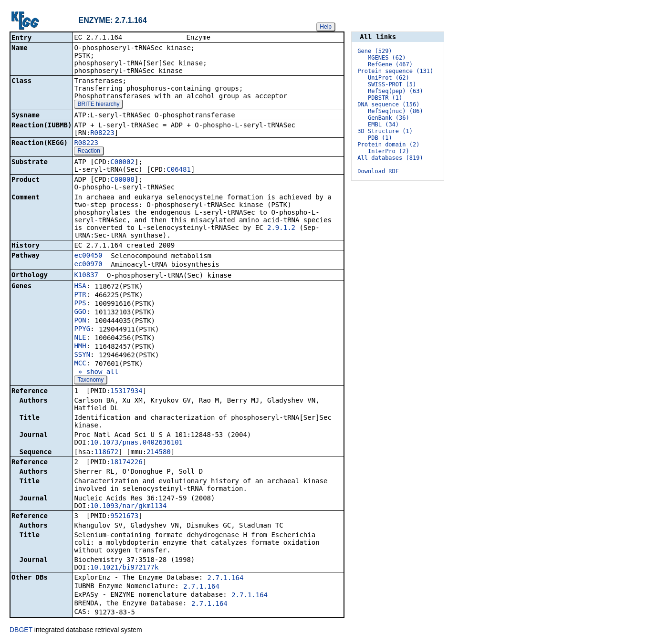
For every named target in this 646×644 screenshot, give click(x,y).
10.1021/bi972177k (124, 568)
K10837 (86, 276)
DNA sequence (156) (388, 104)
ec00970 (88, 265)
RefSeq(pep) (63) (396, 91)
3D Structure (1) (385, 131)
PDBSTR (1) (385, 98)
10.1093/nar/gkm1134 (128, 507)
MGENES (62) (387, 58)
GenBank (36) (389, 118)
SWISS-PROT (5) (392, 84)
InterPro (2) (389, 151)
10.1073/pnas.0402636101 (136, 443)
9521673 (124, 517)
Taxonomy (90, 381)
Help (326, 27)
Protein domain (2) (388, 145)
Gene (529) (375, 51)
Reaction (89, 152)
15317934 (126, 392)
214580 (159, 453)
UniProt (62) (389, 78)
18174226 (126, 463)
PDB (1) (380, 138)
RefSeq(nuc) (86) (396, 111)
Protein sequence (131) (395, 71)
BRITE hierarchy (98, 105)
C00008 (122, 180)
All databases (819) (390, 158)
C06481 (179, 170)
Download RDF (378, 171)
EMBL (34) (383, 125)
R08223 (102, 134)
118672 (107, 453)
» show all (96, 373)
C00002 (122, 163)
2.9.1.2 (281, 229)
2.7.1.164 (226, 579)
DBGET (21, 631)
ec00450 (88, 256)
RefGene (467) (390, 64)
